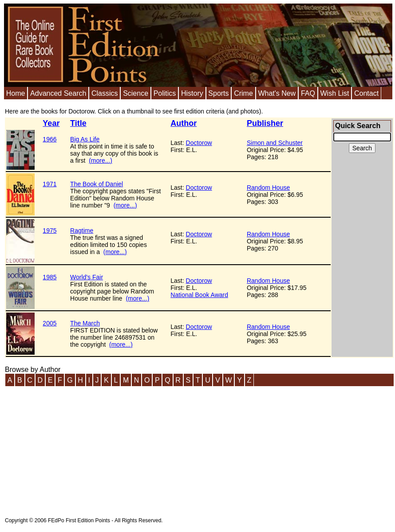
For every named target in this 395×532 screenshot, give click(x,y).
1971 (49, 184)
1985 (49, 277)
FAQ (308, 93)
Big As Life (85, 139)
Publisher (265, 123)
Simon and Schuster (275, 143)
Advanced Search (58, 93)
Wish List (334, 93)
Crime (243, 93)
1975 (49, 231)
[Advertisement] (362, 231)
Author (184, 123)
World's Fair (87, 277)
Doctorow (199, 143)
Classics (105, 93)
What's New (277, 93)
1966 (49, 139)
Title (78, 123)
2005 (49, 323)
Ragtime (82, 231)
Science (136, 93)
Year (51, 123)
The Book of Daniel (97, 184)
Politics (165, 93)
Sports (218, 93)
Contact (366, 93)
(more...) (101, 160)
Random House (268, 188)
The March (85, 323)
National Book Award (199, 295)
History (192, 93)
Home (16, 93)
